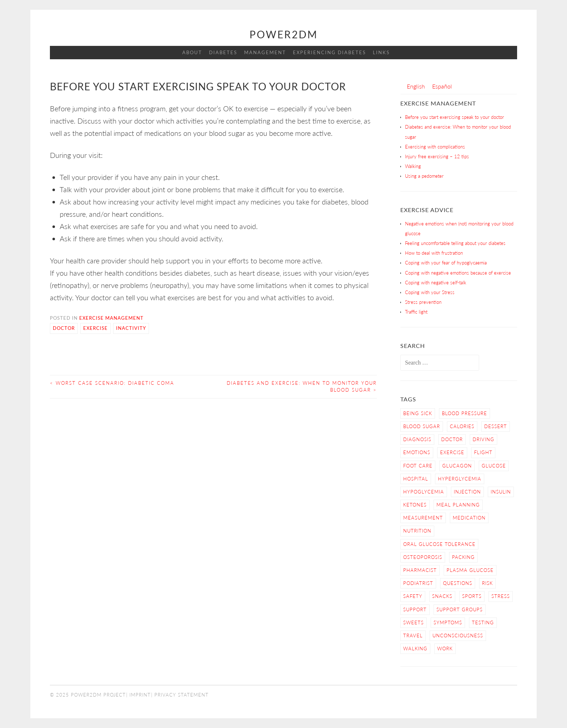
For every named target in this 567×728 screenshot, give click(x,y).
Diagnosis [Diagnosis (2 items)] (417, 439)
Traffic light (416, 312)
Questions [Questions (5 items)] (458, 583)
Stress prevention (423, 302)
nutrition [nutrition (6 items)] (417, 531)
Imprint (140, 695)
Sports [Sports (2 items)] (472, 596)
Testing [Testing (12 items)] (483, 623)
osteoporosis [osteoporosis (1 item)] (423, 557)
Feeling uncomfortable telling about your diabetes (455, 243)
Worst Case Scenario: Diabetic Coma (112, 383)
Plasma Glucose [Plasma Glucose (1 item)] (470, 570)
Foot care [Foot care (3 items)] (418, 466)
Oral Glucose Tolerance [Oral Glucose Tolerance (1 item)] (439, 544)
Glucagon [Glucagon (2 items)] (457, 466)
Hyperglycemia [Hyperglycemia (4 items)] (460, 479)
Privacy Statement (182, 695)
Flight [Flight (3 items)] (483, 452)
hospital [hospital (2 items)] (416, 479)
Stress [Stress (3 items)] (501, 596)
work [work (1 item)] (445, 649)
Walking (413, 166)
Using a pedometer (424, 176)
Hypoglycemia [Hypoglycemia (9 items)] (424, 492)
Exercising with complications (435, 147)
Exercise (95, 328)
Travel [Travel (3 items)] (413, 636)
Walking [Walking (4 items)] (415, 649)
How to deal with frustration (434, 253)
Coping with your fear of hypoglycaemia (446, 263)
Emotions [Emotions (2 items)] (417, 452)
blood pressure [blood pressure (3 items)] (464, 413)
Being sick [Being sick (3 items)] (418, 413)
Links (381, 52)
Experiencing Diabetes (329, 52)
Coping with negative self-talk (436, 283)
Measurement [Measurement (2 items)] (423, 518)
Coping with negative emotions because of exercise (458, 273)
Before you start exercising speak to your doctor (455, 117)
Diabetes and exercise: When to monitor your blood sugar (302, 387)
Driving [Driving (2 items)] (483, 439)
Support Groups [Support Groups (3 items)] (460, 609)
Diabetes (223, 52)
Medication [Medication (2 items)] (469, 518)
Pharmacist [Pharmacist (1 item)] (420, 570)
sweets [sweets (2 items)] (413, 623)
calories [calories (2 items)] (462, 426)
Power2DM (284, 34)
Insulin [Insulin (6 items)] (501, 492)
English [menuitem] (416, 86)
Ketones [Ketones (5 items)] (415, 505)
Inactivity (131, 328)
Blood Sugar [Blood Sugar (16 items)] (422, 426)
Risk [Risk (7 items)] (487, 583)
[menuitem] (416, 86)
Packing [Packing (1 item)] (463, 557)
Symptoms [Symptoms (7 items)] (448, 623)
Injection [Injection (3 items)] (467, 492)
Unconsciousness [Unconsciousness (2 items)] (458, 636)
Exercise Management (111, 318)
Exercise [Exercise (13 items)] (452, 452)
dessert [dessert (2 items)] (496, 426)
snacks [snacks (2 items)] (442, 596)
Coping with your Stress (430, 292)
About (192, 52)
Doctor (64, 328)
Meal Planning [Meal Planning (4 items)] (458, 505)
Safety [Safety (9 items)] (413, 596)
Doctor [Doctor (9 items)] (452, 439)
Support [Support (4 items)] (415, 609)
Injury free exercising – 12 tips (437, 156)
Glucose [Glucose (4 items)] (494, 466)
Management (265, 52)
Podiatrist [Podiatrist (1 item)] (418, 583)
